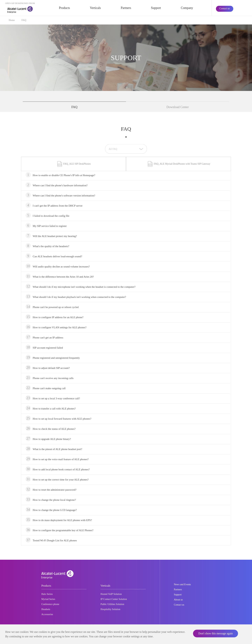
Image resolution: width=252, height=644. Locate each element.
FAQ (24, 20)
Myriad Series (48, 599)
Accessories (47, 614)
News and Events (182, 584)
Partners (126, 8)
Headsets (46, 609)
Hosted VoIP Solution (111, 594)
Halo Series (47, 594)
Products (64, 8)
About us (178, 600)
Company (187, 8)
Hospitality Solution (110, 609)
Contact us (225, 8)
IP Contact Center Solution (114, 599)
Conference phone (50, 604)
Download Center (178, 107)
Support (156, 8)
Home (12, 20)
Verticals (95, 8)
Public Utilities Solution (112, 604)
